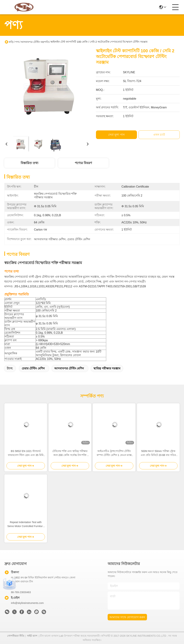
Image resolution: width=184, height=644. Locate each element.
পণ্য (17, 42)
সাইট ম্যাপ (32, 636)
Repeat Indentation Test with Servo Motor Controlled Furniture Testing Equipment (26, 524)
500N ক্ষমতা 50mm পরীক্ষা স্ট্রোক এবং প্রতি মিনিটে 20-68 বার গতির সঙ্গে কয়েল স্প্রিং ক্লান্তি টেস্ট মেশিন (158, 453)
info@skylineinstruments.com (27, 603)
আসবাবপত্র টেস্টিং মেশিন (69, 368)
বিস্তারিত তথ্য (29, 163)
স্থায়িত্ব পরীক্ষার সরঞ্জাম (107, 368)
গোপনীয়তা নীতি (16, 636)
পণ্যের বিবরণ (83, 163)
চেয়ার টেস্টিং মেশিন (33, 368)
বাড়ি (11, 42)
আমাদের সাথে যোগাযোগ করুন (127, 617)
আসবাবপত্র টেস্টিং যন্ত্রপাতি (35, 42)
